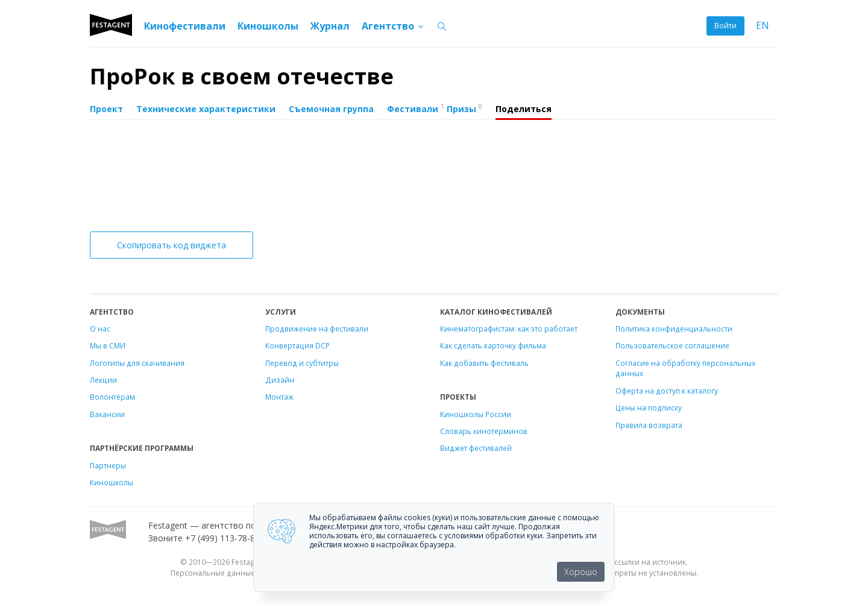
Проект (106, 109)
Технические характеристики (206, 109)
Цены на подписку (649, 407)
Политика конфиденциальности (674, 329)
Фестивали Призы (435, 108)
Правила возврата (649, 425)
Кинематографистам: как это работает (509, 329)
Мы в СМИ (108, 345)
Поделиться (524, 109)
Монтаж (279, 397)
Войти (725, 26)
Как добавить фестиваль (484, 363)
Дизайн (280, 380)
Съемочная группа (331, 109)
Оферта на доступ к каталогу (667, 391)
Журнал (330, 26)
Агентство (393, 26)
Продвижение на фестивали (317, 329)
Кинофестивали (185, 26)
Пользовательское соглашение (672, 345)
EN (763, 26)
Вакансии (107, 414)
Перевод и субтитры (302, 363)
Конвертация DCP (297, 345)
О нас (100, 329)
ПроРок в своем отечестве (242, 76)
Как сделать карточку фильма (493, 345)
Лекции (103, 380)
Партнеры (108, 465)
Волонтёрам (112, 397)
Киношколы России (476, 414)
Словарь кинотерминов (484, 431)
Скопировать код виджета (171, 245)
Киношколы (268, 26)
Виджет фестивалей (476, 448)
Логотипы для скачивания (137, 363)
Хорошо (581, 572)
